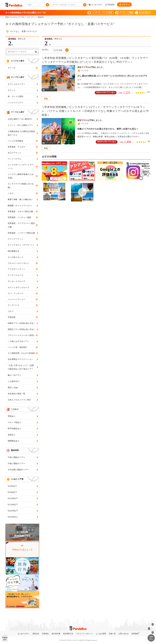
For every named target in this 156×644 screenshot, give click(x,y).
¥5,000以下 (22, 492)
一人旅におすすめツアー (22, 341)
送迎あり (22, 435)
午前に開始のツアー (22, 457)
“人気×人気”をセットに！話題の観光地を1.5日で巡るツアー (22, 367)
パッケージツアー (22, 103)
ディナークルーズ (22, 275)
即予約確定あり (22, 429)
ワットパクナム (22, 159)
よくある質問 (101, 634)
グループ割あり (22, 422)
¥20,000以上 (22, 517)
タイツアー (31, 17)
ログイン (124, 4)
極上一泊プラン (22, 375)
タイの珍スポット (22, 257)
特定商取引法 (68, 634)
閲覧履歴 (110, 5)
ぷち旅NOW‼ (22, 381)
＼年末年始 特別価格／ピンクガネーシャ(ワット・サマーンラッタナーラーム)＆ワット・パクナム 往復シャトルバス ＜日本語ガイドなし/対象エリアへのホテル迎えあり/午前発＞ (95, 111)
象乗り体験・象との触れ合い (22, 199)
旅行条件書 (56, 634)
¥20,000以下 (22, 511)
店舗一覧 (112, 634)
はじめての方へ (96, 5)
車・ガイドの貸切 (22, 97)
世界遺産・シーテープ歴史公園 (22, 233)
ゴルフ (22, 311)
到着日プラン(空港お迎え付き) (22, 323)
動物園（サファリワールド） (22, 206)
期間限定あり (22, 441)
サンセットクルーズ (22, 281)
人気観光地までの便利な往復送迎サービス (22, 133)
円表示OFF (5, 639)
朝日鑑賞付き (22, 251)
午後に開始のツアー (22, 464)
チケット (22, 90)
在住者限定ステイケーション (22, 359)
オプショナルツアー (22, 84)
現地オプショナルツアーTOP (15, 17)
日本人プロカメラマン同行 (22, 400)
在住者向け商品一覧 (22, 394)
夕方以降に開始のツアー (22, 470)
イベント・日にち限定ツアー (22, 125)
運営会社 (36, 634)
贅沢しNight (22, 388)
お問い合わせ (124, 634)
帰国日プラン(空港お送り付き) (22, 329)
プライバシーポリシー (85, 634)
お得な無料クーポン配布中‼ (22, 119)
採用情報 (135, 634)
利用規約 (45, 634)
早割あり (22, 416)
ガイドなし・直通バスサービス (23, 31)
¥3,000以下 (22, 486)
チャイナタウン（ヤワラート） (22, 245)
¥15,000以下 (22, 505)
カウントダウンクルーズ (22, 288)
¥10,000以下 (22, 498)
